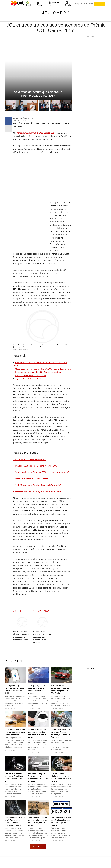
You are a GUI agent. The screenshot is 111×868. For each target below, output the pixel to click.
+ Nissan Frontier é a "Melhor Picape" (31, 479)
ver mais (38, 846)
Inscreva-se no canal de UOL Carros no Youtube (38, 372)
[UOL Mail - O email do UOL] (82, 4)
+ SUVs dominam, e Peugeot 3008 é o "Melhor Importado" (41, 472)
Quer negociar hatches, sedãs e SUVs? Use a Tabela (41, 369)
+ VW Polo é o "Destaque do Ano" (29, 459)
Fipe (69, 369)
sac (76, 4)
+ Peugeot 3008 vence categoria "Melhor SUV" (36, 466)
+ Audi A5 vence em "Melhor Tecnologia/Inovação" (37, 485)
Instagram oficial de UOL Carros (30, 375)
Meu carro (55, 13)
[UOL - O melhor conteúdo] (17, 4)
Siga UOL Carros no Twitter (28, 378)
